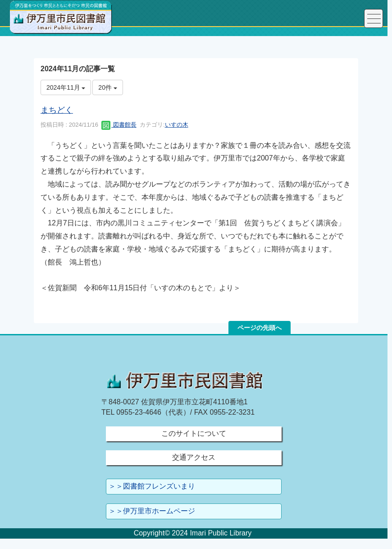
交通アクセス (194, 457)
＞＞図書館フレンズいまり (152, 486)
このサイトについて (194, 433)
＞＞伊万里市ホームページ (152, 511)
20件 (107, 87)
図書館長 (119, 125)
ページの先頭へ (260, 328)
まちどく (57, 110)
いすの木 (177, 125)
